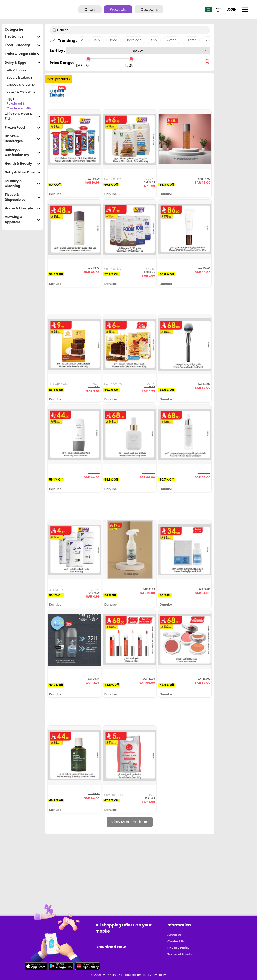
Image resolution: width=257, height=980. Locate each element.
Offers (90, 10)
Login (231, 9)
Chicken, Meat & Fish (23, 116)
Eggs (10, 99)
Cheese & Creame (21, 85)
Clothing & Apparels (23, 220)
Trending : (66, 40)
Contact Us (176, 941)
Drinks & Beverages (23, 139)
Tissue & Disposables (23, 197)
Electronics (23, 36)
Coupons (149, 10)
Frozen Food (23, 128)
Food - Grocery (23, 45)
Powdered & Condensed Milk (19, 106)
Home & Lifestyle (23, 208)
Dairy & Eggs (23, 63)
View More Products (130, 822)
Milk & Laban (16, 70)
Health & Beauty (23, 164)
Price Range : (62, 63)
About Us (175, 935)
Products (118, 10)
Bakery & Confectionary (23, 152)
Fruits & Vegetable (23, 54)
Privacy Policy (178, 948)
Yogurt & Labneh (19, 77)
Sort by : (58, 51)
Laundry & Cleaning (23, 184)
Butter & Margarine (21, 92)
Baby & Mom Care (23, 172)
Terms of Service (180, 954)
